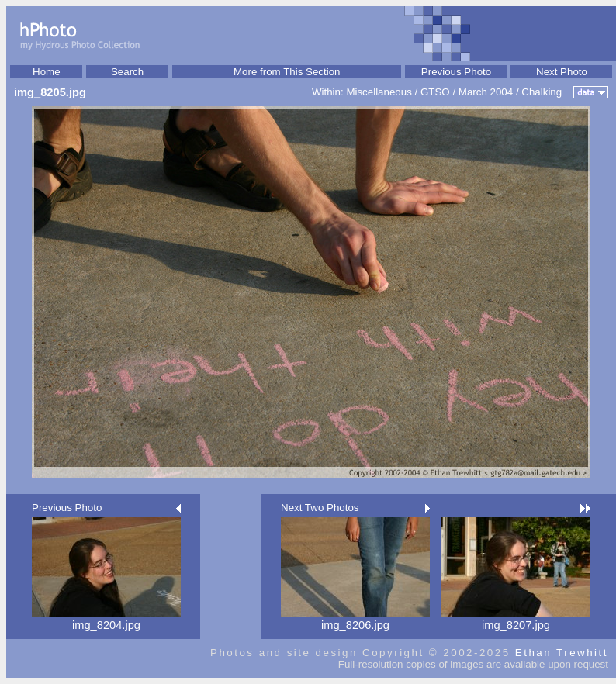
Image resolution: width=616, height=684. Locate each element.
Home (47, 72)
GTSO (435, 92)
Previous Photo (456, 72)
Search (127, 72)
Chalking (542, 92)
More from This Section (287, 72)
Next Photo (562, 72)
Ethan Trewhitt (562, 653)
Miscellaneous (379, 92)
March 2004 (486, 92)
